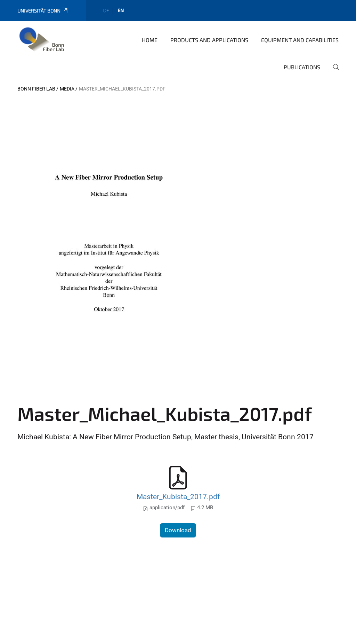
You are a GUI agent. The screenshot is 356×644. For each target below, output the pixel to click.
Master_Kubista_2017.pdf (178, 497)
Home (150, 40)
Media (67, 89)
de (106, 10)
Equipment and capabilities (300, 40)
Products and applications (209, 40)
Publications (302, 67)
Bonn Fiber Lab (36, 89)
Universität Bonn (43, 11)
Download (178, 530)
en (121, 10)
